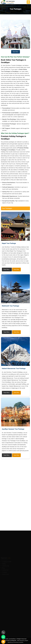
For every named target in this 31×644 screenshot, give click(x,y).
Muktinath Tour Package (10, 306)
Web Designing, (21, 641)
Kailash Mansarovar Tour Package (14, 369)
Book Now (16, 269)
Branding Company (19, 642)
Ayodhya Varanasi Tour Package (13, 429)
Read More (6, 269)
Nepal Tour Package (9, 243)
